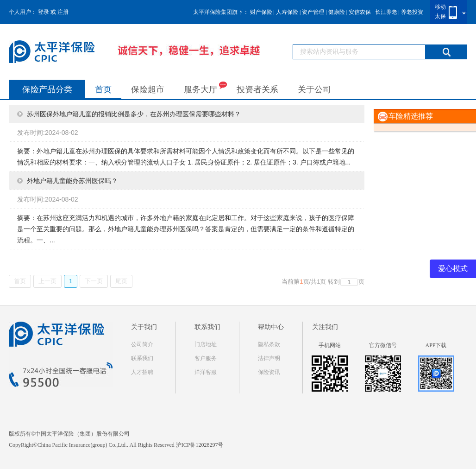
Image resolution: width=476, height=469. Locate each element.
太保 (440, 16)
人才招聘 (142, 372)
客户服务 (206, 358)
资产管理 (313, 12)
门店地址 (206, 344)
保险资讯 (269, 372)
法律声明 (269, 358)
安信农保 (360, 12)
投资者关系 (257, 89)
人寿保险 (287, 12)
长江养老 (386, 12)
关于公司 (314, 89)
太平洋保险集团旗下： (221, 12)
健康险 (337, 12)
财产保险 (261, 12)
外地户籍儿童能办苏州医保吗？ (72, 181)
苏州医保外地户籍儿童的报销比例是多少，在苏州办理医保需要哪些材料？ (134, 114)
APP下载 (436, 345)
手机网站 (330, 345)
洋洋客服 (206, 372)
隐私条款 (269, 344)
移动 (440, 7)
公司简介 (142, 344)
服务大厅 (205, 87)
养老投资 (412, 12)
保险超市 (148, 89)
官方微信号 (383, 345)
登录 (44, 12)
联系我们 (142, 358)
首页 (103, 89)
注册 (63, 12)
